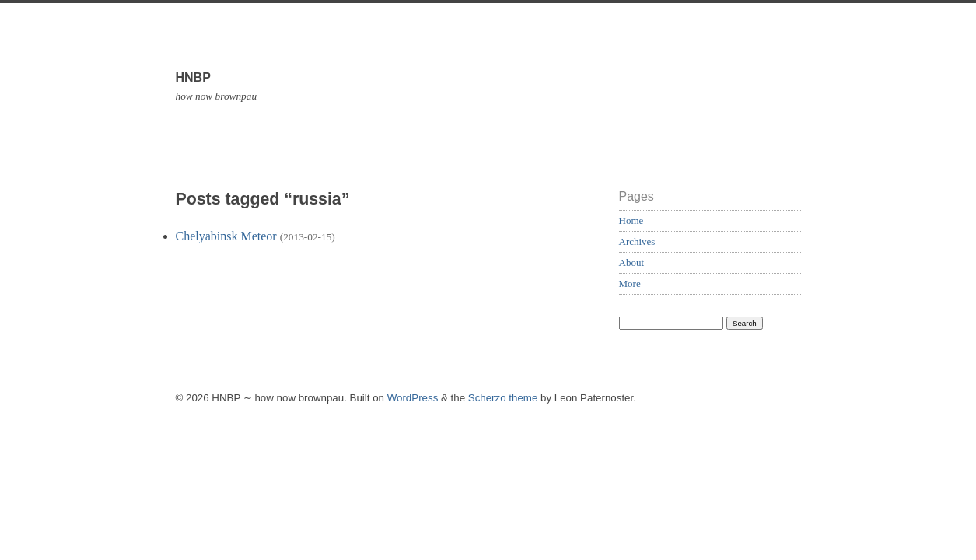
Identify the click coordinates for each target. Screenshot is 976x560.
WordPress (413, 398)
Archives (637, 241)
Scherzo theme (503, 398)
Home (631, 220)
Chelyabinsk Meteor (226, 236)
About (632, 262)
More (630, 283)
